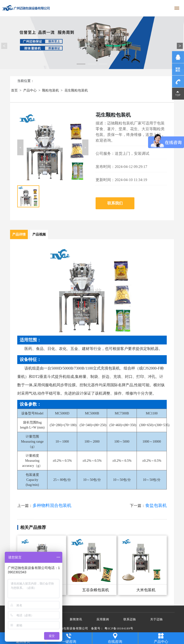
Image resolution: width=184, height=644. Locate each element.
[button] (20, 147)
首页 (14, 90)
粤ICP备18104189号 (119, 628)
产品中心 (30, 90)
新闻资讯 (76, 619)
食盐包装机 (156, 505)
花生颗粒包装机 (76, 90)
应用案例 (103, 619)
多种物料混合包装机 (52, 505)
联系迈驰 (130, 619)
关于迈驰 (156, 619)
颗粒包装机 (51, 90)
